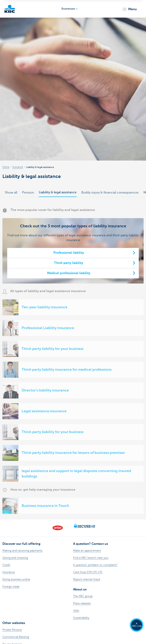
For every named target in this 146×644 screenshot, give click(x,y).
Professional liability (69, 253)
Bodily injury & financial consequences (110, 193)
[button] (129, 9)
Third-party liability (69, 263)
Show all (11, 193)
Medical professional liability (69, 273)
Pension (28, 193)
